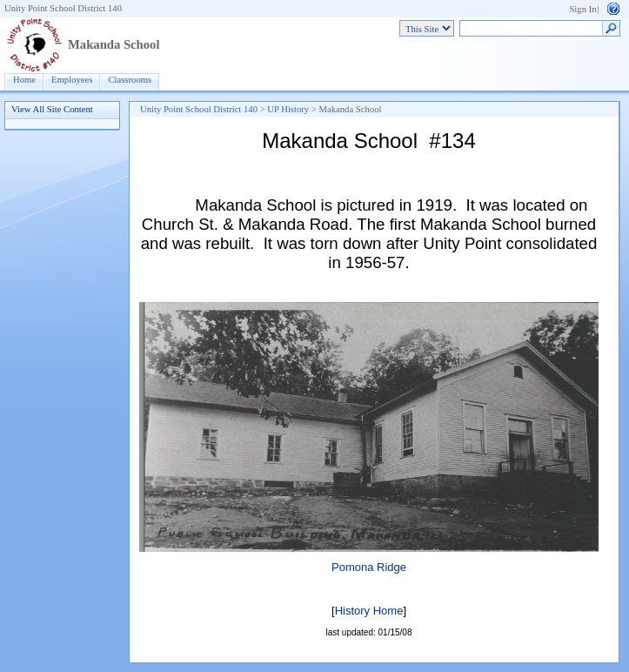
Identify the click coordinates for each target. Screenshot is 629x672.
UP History (288, 109)
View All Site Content (52, 109)
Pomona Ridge (369, 567)
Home (24, 80)
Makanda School (114, 44)
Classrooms (130, 80)
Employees (72, 80)
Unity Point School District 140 (63, 8)
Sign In (582, 9)
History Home (369, 611)
